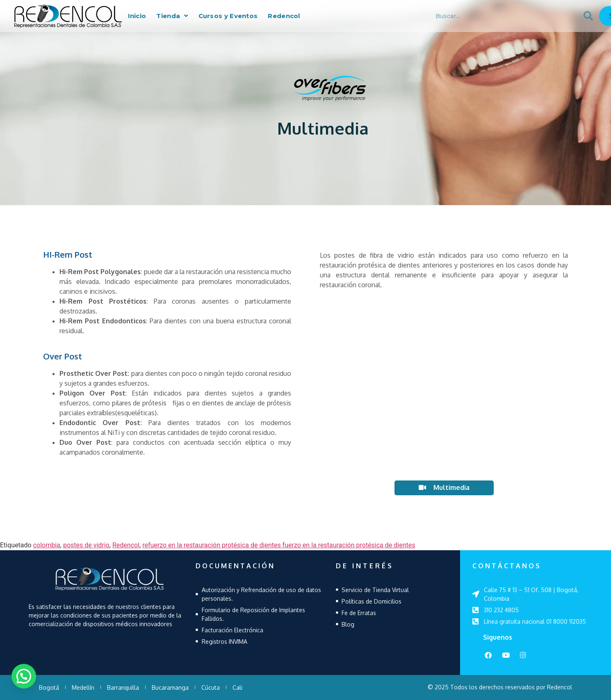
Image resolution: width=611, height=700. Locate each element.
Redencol (284, 16)
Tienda (172, 16)
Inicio (137, 16)
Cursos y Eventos (228, 16)
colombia (47, 545)
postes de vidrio (86, 545)
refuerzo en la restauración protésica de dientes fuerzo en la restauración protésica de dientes (279, 545)
